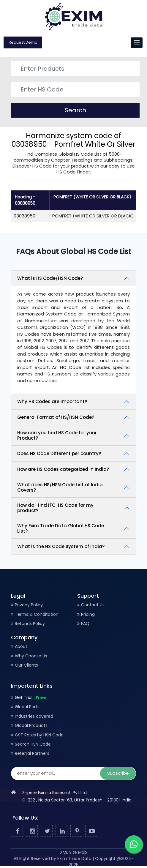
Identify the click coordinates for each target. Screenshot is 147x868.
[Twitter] (47, 831)
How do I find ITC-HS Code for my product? (55, 508)
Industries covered (34, 716)
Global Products (31, 725)
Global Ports (27, 707)
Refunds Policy (30, 624)
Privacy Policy (29, 605)
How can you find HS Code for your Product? (57, 435)
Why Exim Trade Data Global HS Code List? (61, 528)
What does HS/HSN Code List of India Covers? (60, 487)
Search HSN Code (33, 744)
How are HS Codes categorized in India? (63, 469)
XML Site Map (73, 852)
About (21, 646)
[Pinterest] (76, 831)
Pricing (88, 614)
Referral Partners (32, 753)
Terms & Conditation (37, 614)
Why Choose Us (31, 656)
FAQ (85, 624)
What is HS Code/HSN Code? (50, 278)
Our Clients (26, 665)
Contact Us (93, 605)
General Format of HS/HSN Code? (56, 417)
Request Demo (23, 42)
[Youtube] (91, 831)
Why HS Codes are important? (52, 401)
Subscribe (118, 773)
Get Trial (30, 697)
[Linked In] (61, 831)
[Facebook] (17, 831)
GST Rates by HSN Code (39, 735)
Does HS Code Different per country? (59, 453)
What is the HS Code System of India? (61, 546)
